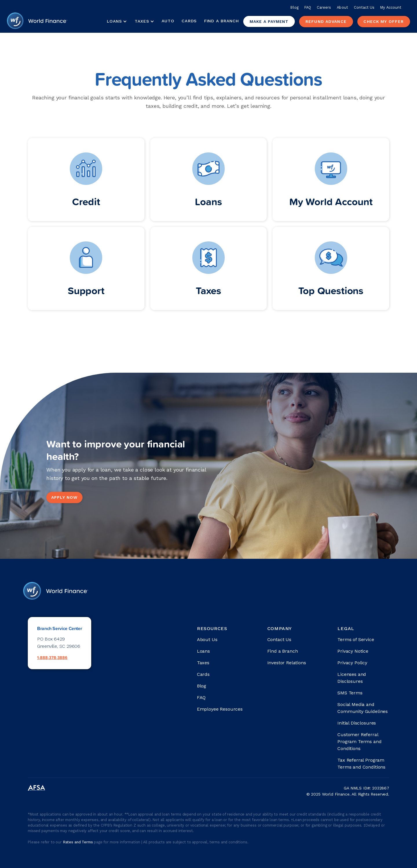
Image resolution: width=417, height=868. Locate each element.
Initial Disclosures (357, 723)
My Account (391, 7)
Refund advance (326, 21)
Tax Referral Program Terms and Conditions (361, 764)
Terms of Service (356, 639)
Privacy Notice (353, 651)
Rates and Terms (78, 842)
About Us (207, 639)
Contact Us (364, 7)
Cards (189, 21)
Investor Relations (287, 663)
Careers (324, 7)
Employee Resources (220, 709)
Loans (203, 651)
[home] (37, 21)
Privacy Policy (352, 663)
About (342, 7)
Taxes (142, 21)
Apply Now (64, 497)
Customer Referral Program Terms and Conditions (359, 741)
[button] (117, 21)
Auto (168, 21)
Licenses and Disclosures (352, 678)
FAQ (308, 7)
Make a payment (269, 21)
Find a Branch (221, 21)
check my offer (384, 21)
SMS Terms (350, 693)
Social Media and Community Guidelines (363, 708)
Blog (294, 7)
